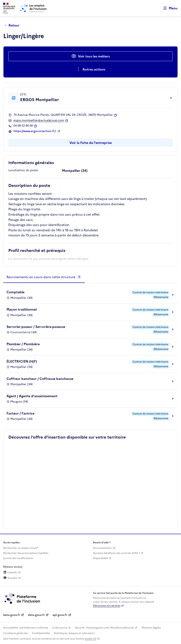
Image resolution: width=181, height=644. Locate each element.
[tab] (44, 277)
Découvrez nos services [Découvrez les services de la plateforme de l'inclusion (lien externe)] (107, 606)
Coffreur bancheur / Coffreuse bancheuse (40, 379)
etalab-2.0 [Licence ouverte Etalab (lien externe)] (90, 639)
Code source (60, 628)
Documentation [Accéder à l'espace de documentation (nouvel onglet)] (102, 548)
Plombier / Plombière (23, 344)
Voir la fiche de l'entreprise (91, 143)
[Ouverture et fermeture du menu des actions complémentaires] (90, 69)
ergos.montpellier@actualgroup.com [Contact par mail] (39, 120)
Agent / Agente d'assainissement (32, 396)
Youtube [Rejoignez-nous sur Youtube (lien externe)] (10, 578)
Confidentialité (41, 633)
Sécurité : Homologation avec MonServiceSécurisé (104, 628)
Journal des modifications (18, 558)
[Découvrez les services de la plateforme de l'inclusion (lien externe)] (23, 598)
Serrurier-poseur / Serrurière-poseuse (36, 327)
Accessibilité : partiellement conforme (26, 628)
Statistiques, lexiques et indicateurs (74, 633)
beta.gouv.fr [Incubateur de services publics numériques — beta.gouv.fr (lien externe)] (12, 615)
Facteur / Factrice (20, 413)
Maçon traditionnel (22, 309)
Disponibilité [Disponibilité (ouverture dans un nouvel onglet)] (100, 558)
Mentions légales (151, 628)
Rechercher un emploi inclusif (21, 548)
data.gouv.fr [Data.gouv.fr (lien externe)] (36, 615)
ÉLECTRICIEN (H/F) (22, 361)
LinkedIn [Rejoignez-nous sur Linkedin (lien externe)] (10, 572)
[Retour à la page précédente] (13, 25)
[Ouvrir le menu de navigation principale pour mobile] (169, 8)
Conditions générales (16, 633)
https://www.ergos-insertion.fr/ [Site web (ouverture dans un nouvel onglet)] (35, 131)
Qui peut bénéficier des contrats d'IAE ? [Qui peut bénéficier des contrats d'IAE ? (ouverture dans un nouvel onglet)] (116, 553)
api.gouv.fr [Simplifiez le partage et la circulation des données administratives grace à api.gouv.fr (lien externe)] (60, 615)
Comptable (15, 292)
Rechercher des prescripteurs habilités (26, 553)
